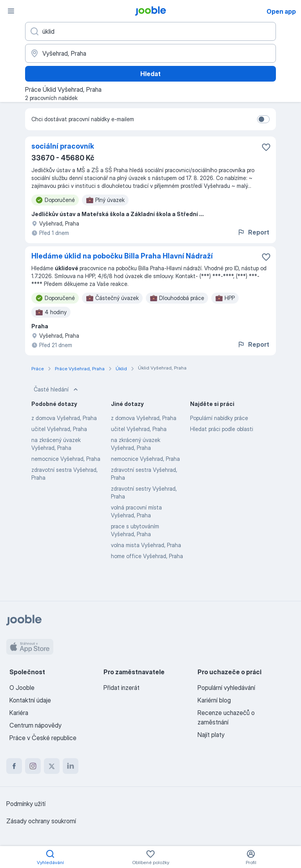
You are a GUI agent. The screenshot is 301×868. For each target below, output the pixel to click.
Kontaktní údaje (30, 700)
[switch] (263, 119)
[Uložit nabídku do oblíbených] (266, 147)
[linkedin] (71, 766)
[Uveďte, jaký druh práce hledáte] (150, 31)
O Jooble (22, 688)
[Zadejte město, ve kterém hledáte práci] (150, 53)
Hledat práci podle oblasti (222, 429)
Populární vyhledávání (226, 688)
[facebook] (14, 766)
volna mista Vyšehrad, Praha (146, 545)
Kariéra (19, 713)
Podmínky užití (26, 804)
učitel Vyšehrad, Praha (59, 429)
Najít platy (211, 735)
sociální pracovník (63, 146)
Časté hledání (57, 389)
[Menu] (11, 11)
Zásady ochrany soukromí (41, 821)
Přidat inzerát (121, 688)
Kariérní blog (214, 700)
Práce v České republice (43, 738)
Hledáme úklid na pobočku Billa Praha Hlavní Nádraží (122, 256)
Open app (281, 11)
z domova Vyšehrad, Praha (64, 418)
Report (253, 232)
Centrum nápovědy (35, 725)
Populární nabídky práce (219, 418)
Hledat (150, 74)
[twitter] (52, 766)
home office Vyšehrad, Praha (147, 556)
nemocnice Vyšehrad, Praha (66, 459)
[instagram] (33, 766)
